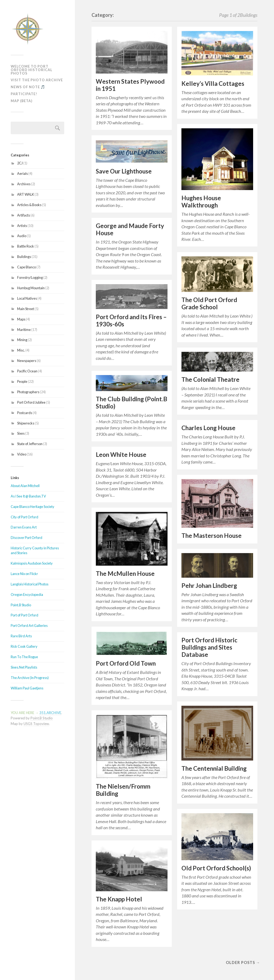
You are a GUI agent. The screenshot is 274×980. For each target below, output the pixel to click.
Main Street (26, 309)
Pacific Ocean (27, 371)
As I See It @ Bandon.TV (28, 496)
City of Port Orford (24, 517)
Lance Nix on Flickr (24, 574)
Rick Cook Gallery (24, 646)
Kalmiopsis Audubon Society (32, 563)
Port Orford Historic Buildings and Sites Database (209, 647)
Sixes (21, 433)
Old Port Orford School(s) (216, 868)
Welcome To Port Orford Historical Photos (32, 70)
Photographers (28, 392)
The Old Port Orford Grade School (209, 303)
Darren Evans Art (24, 527)
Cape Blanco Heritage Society (33, 507)
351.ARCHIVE (50, 713)
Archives (24, 184)
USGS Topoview (36, 724)
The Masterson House (212, 536)
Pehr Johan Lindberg (209, 586)
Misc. (21, 350)
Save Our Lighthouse (124, 171)
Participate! (24, 94)
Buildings (24, 257)
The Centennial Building (214, 768)
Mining (22, 340)
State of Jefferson (30, 444)
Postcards (25, 413)
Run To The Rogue (24, 657)
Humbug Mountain (31, 288)
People (22, 381)
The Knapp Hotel (119, 899)
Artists (22, 226)
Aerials (22, 173)
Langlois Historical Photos (30, 584)
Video (22, 454)
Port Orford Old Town (126, 663)
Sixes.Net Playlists (24, 667)
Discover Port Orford (26, 538)
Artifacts (24, 215)
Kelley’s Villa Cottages (213, 84)
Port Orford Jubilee (31, 402)
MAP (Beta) (22, 101)
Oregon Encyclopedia (27, 595)
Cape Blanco (26, 267)
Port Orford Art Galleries (29, 626)
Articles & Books (29, 205)
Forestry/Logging (30, 277)
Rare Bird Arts (21, 636)
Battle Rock (26, 246)
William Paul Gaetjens (27, 688)
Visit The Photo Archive (37, 80)
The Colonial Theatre (210, 379)
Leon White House (121, 455)
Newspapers (27, 361)
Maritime (24, 330)
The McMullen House (125, 574)
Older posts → (243, 962)
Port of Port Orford (24, 615)
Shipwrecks (26, 423)
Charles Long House (208, 428)
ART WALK (26, 194)
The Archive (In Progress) (30, 678)
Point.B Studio (21, 605)
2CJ (20, 163)
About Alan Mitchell (25, 486)
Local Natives (27, 298)
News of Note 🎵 (28, 87)
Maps (21, 319)
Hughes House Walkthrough (201, 202)
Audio (22, 236)
